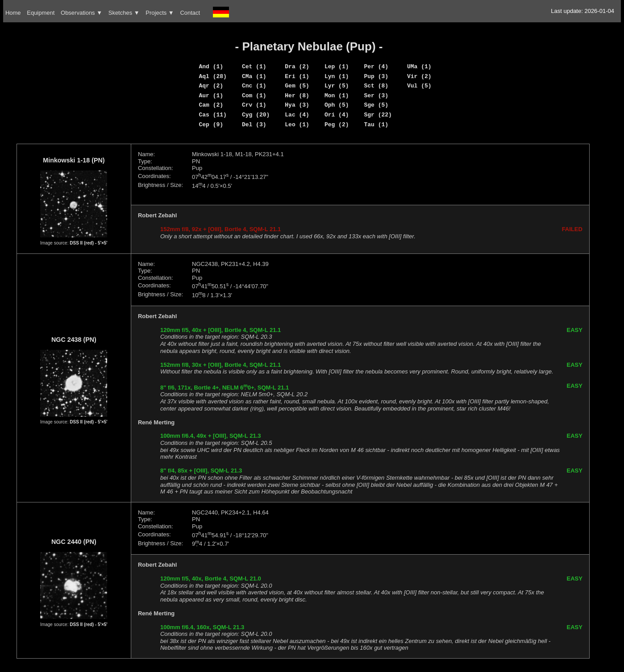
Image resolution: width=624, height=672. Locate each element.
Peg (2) (337, 124)
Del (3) (254, 124)
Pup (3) (376, 76)
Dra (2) (297, 66)
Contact (190, 13)
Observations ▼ (81, 13)
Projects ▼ (160, 13)
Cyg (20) (256, 115)
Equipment (41, 13)
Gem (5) (297, 86)
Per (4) (376, 66)
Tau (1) (376, 124)
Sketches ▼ (124, 13)
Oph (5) (337, 105)
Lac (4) (297, 115)
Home (13, 13)
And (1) (211, 66)
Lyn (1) (337, 76)
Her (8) (297, 95)
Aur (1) (211, 95)
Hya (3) (297, 105)
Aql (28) (212, 76)
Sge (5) (376, 105)
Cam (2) (211, 105)
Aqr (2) (211, 86)
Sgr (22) (378, 115)
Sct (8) (376, 86)
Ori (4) (337, 115)
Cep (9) (211, 124)
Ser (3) (376, 95)
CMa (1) (254, 76)
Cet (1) (254, 66)
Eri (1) (297, 76)
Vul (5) (419, 86)
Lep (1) (337, 66)
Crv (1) (254, 105)
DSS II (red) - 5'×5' (89, 243)
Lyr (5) (337, 86)
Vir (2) (419, 76)
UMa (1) (419, 66)
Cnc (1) (254, 86)
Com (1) (254, 95)
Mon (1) (337, 95)
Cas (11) (212, 115)
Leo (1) (297, 124)
